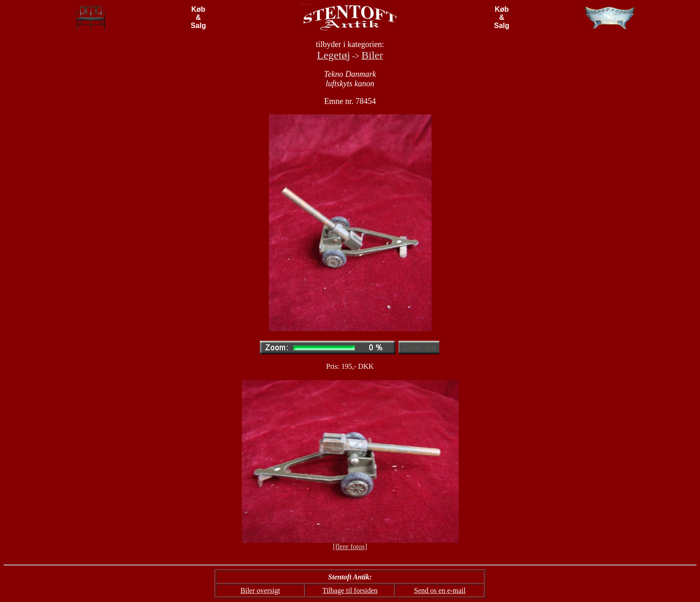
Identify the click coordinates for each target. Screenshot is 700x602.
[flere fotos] (350, 547)
